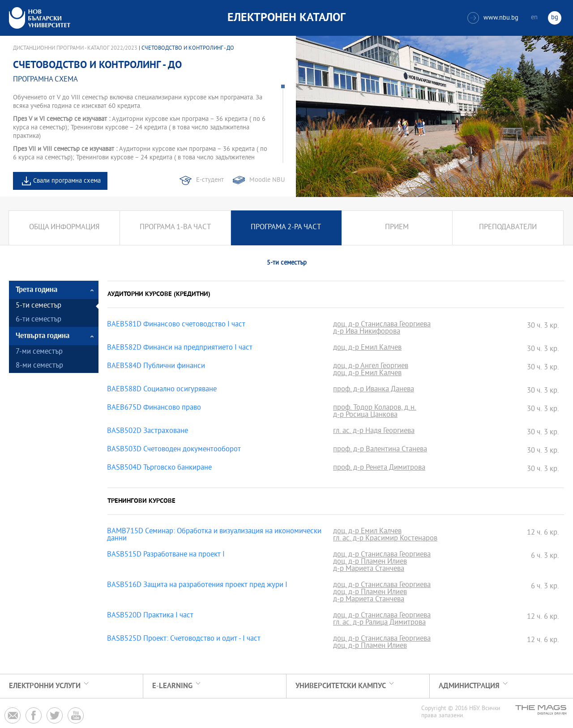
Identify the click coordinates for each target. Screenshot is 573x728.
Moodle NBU (267, 180)
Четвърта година (43, 336)
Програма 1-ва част (175, 228)
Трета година (36, 290)
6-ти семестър (38, 320)
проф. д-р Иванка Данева (374, 390)
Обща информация (64, 228)
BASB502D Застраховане (148, 432)
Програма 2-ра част (286, 228)
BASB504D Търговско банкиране (159, 468)
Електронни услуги (45, 686)
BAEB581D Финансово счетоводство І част (176, 325)
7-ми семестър (39, 352)
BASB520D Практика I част (150, 616)
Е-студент (210, 180)
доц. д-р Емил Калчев (367, 348)
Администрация (469, 686)
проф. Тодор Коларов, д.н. (375, 408)
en (534, 18)
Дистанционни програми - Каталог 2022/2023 (75, 48)
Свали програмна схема (67, 181)
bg (555, 18)
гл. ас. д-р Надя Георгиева (374, 432)
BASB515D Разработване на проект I (166, 555)
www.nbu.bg (493, 18)
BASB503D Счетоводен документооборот (174, 450)
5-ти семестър (38, 306)
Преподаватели (508, 228)
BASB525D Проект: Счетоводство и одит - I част (184, 639)
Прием (397, 228)
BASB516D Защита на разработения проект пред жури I (197, 586)
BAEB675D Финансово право (154, 408)
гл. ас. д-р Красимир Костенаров (385, 539)
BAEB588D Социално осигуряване (162, 390)
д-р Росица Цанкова (365, 415)
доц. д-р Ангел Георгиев (371, 367)
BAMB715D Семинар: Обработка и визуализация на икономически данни (214, 535)
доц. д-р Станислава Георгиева (382, 325)
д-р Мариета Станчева (369, 570)
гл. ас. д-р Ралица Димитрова (379, 623)
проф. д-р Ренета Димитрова (379, 468)
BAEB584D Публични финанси (156, 367)
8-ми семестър (39, 366)
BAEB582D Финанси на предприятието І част (180, 348)
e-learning (172, 686)
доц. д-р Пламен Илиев (370, 562)
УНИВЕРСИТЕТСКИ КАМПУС (341, 686)
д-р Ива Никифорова (367, 332)
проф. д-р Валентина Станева (380, 450)
